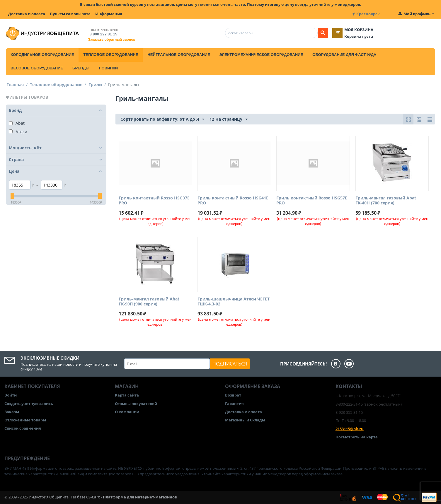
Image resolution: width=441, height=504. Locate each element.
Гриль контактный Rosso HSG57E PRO (312, 201)
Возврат (233, 395)
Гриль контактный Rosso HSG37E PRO (154, 201)
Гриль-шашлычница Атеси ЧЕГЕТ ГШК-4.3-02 (234, 302)
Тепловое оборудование (111, 55)
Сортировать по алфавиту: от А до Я (162, 119)
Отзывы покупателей (136, 403)
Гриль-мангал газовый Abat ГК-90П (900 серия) (149, 302)
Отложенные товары (25, 420)
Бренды (81, 68)
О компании (127, 412)
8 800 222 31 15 (103, 34)
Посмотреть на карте (357, 437)
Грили (95, 84)
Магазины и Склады (245, 420)
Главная (15, 84)
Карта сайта (127, 395)
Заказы (12, 412)
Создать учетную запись (29, 403)
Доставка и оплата (27, 14)
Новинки (108, 68)
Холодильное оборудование (42, 55)
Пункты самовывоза (70, 14)
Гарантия (234, 403)
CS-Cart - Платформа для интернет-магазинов (132, 497)
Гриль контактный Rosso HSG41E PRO (233, 201)
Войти (11, 395)
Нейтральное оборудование (179, 55)
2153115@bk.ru (350, 429)
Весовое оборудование (37, 68)
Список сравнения (23, 428)
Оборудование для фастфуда (344, 55)
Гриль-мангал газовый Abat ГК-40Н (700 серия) (386, 201)
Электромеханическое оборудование (261, 55)
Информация (109, 14)
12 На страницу (229, 119)
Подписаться (230, 364)
